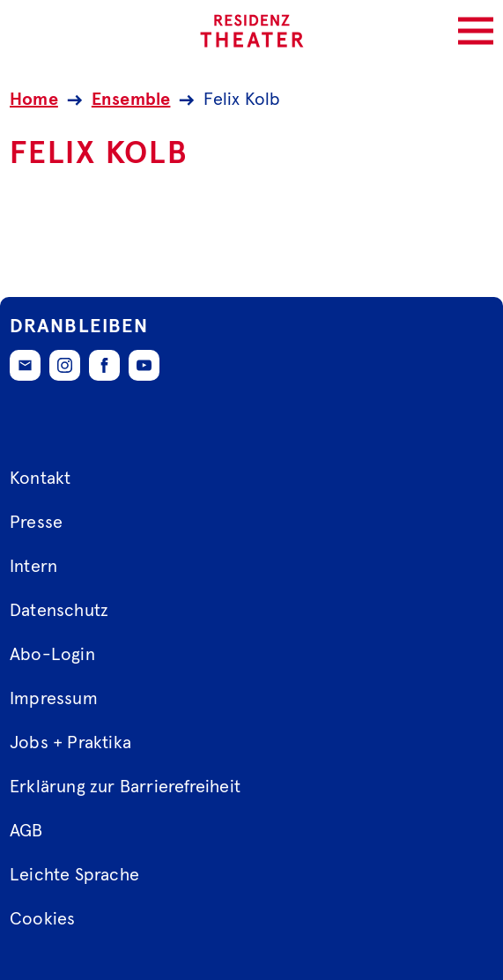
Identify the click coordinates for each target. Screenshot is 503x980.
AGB (26, 831)
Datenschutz (59, 611)
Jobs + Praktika (70, 743)
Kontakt (40, 479)
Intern (33, 567)
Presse (36, 523)
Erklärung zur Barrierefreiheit (125, 787)
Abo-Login (52, 655)
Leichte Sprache (74, 875)
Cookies (42, 919)
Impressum (54, 699)
